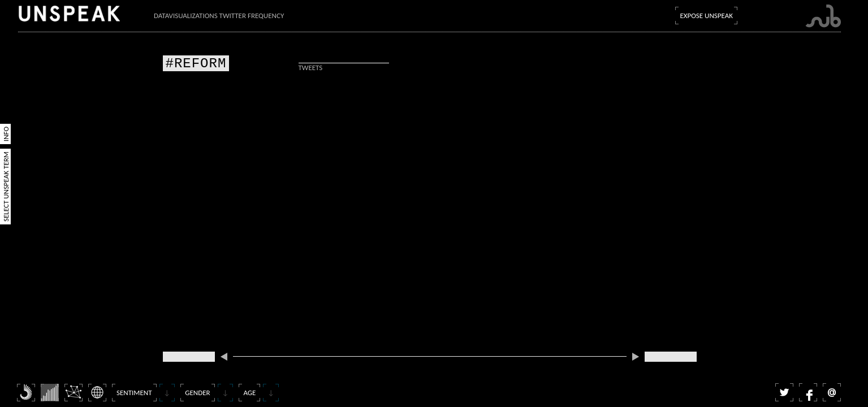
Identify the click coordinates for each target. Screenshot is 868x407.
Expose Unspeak (706, 16)
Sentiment (134, 393)
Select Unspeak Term (6, 187)
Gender (197, 393)
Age (249, 393)
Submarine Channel (823, 16)
